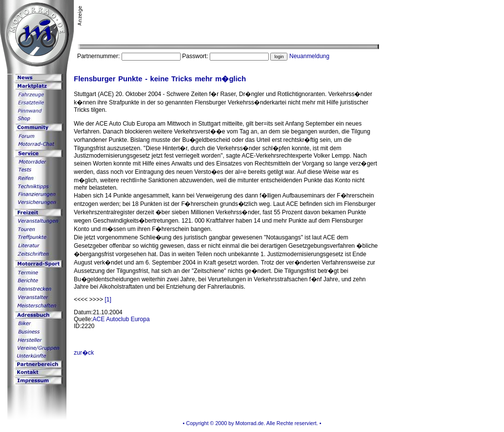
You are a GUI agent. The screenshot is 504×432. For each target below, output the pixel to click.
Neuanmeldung (309, 56)
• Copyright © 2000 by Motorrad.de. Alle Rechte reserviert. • (252, 423)
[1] (108, 299)
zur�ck (84, 353)
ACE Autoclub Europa (121, 319)
